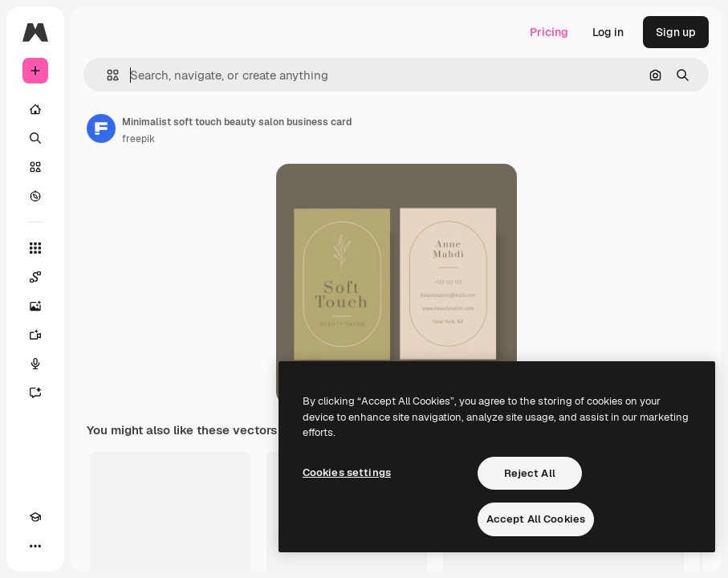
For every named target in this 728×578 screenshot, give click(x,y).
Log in (608, 32)
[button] (106, 75)
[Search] (35, 138)
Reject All (530, 473)
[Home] (35, 109)
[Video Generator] (35, 335)
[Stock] (35, 167)
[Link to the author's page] (101, 128)
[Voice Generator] (35, 364)
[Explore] (35, 196)
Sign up (676, 32)
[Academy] (35, 517)
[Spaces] (35, 277)
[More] (35, 546)
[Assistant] (35, 393)
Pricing (549, 32)
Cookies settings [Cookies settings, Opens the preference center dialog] (347, 472)
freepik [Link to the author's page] (138, 139)
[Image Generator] (35, 306)
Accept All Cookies (536, 519)
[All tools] (35, 248)
